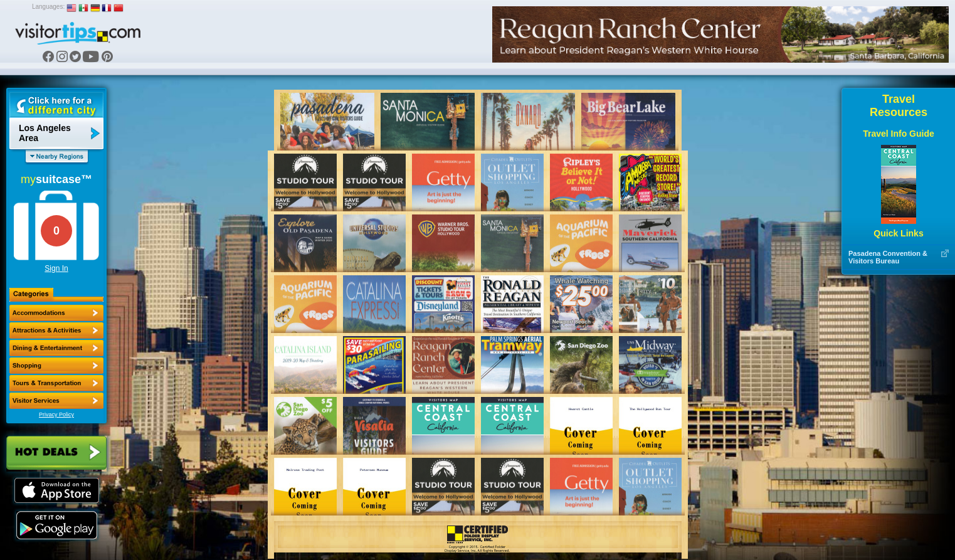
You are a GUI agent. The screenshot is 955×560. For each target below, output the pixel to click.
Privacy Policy (56, 415)
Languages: (48, 7)
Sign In (56, 268)
